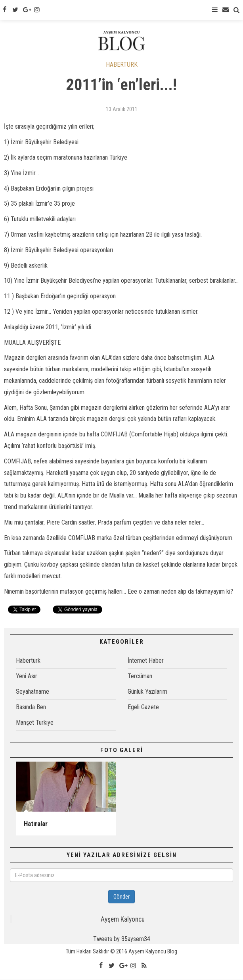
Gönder (121, 897)
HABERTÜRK (122, 65)
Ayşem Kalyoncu (123, 920)
